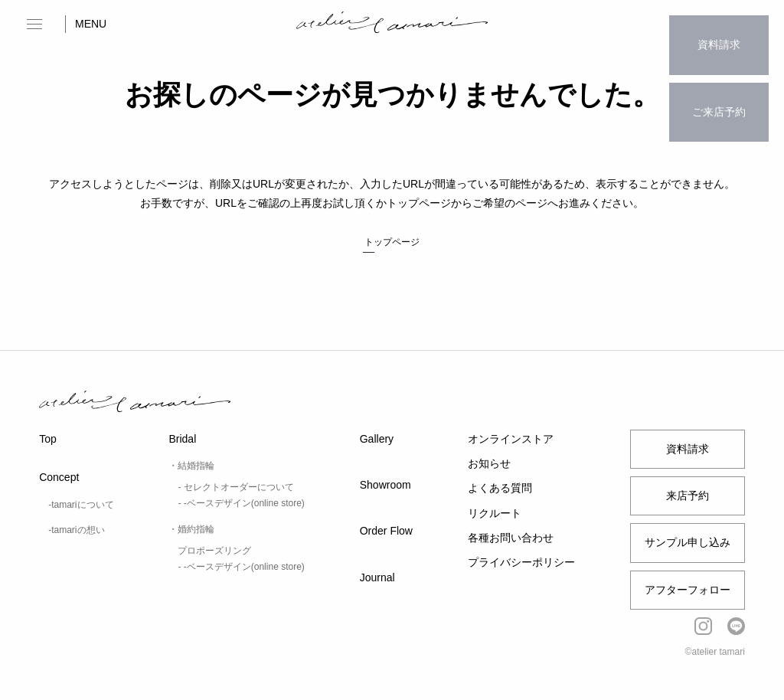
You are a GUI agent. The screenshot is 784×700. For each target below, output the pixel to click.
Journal (377, 577)
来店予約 (688, 496)
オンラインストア (511, 439)
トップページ (392, 242)
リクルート (495, 513)
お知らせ (489, 463)
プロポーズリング (214, 551)
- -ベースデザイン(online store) (241, 503)
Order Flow (386, 531)
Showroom (385, 485)
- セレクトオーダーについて (235, 487)
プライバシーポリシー (521, 562)
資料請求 (719, 34)
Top (48, 439)
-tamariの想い (76, 530)
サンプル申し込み (688, 542)
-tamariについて (81, 505)
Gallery (377, 439)
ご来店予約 (719, 81)
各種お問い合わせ (511, 538)
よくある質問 (500, 488)
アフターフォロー (688, 590)
